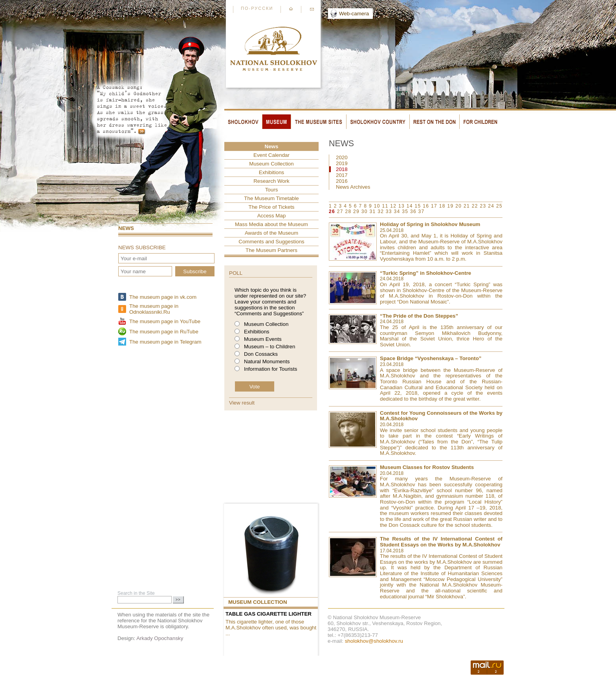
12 (393, 206)
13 (401, 206)
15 (418, 206)
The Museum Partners (271, 250)
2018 (342, 169)
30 (365, 212)
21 (467, 206)
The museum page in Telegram (165, 342)
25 (499, 206)
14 (410, 206)
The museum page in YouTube (165, 321)
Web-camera (354, 14)
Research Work (271, 181)
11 (385, 206)
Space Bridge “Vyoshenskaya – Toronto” (431, 358)
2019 (342, 163)
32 (381, 212)
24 (491, 206)
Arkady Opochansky (160, 638)
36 (413, 212)
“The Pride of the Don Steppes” (419, 316)
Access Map (272, 216)
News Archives (353, 187)
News (126, 228)
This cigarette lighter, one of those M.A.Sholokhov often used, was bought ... (271, 628)
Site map (338, 86)
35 (405, 212)
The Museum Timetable (271, 198)
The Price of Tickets (271, 207)
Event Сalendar (271, 155)
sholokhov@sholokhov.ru (374, 641)
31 (372, 212)
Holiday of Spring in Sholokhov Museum (430, 224)
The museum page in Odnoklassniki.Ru (154, 309)
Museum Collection (271, 164)
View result (242, 403)
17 (434, 206)
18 (442, 206)
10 (377, 206)
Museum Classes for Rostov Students (427, 467)
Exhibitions (271, 172)
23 (483, 206)
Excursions (341, 57)
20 (458, 206)
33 (389, 212)
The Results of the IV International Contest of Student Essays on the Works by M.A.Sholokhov (441, 542)
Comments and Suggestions (271, 242)
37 (422, 212)
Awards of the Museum (271, 233)
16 (426, 206)
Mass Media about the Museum (271, 224)
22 (475, 206)
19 (451, 206)
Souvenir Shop (345, 71)
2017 (342, 175)
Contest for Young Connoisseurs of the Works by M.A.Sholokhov (441, 416)
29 (356, 212)
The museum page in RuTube (164, 332)
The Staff (339, 78)
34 (397, 212)
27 (340, 212)
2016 (342, 181)
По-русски (257, 8)
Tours (272, 190)
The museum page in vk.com (163, 297)
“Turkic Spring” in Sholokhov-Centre (425, 273)
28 (348, 212)
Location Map (344, 64)
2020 (342, 157)
